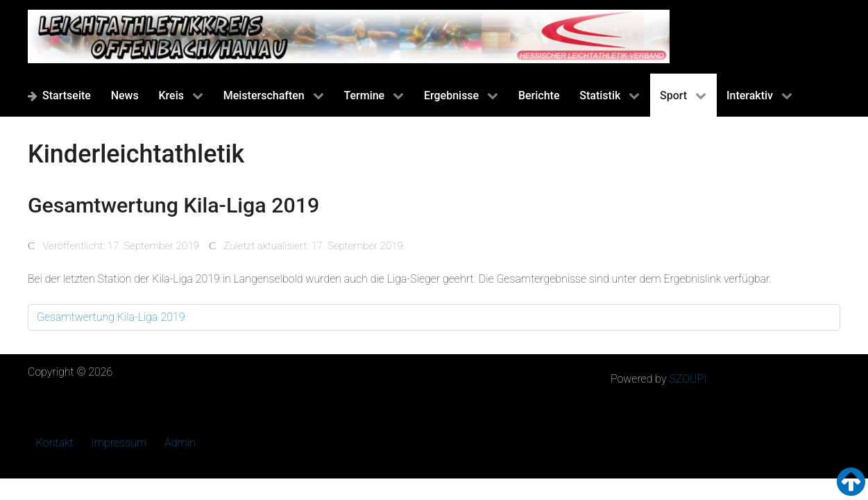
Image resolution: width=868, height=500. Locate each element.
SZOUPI (688, 379)
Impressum (119, 443)
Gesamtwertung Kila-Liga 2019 (111, 317)
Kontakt (55, 443)
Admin (180, 443)
